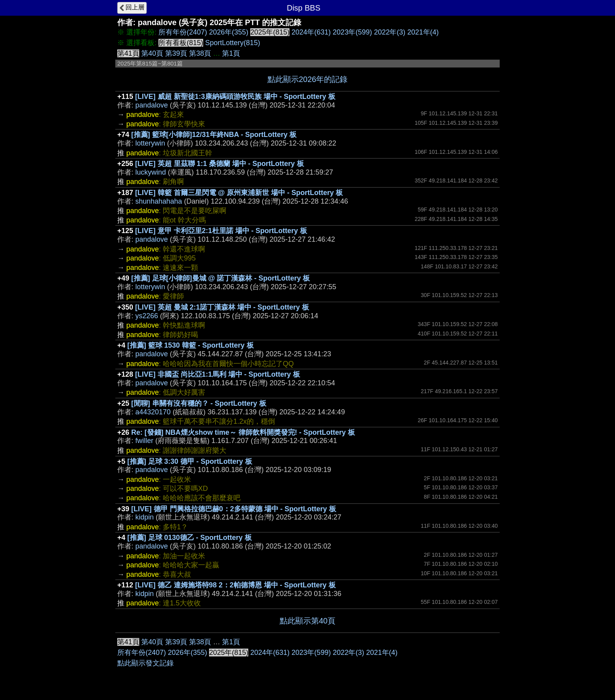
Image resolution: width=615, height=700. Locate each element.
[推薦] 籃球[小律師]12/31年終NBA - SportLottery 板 (214, 135)
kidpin (145, 517)
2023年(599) (352, 32)
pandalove (152, 105)
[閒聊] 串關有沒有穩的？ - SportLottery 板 (199, 403)
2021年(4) (423, 32)
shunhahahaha (159, 201)
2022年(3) (389, 32)
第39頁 (176, 53)
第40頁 (152, 53)
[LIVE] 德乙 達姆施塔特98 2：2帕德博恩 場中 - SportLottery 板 (236, 585)
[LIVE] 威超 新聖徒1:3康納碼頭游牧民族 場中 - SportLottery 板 (235, 97)
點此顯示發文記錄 (146, 663)
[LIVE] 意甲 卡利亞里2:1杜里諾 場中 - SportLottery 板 (221, 231)
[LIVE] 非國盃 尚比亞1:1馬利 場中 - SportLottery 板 (218, 374)
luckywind (151, 172)
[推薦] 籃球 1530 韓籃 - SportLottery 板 (191, 345)
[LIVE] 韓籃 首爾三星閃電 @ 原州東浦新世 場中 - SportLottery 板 (239, 193)
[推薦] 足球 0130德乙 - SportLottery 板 (190, 538)
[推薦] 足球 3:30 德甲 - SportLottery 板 (190, 461)
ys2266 (147, 316)
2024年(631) (311, 32)
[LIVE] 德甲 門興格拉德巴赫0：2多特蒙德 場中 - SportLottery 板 (234, 509)
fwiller (144, 441)
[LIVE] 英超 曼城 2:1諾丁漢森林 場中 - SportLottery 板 (222, 307)
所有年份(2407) (183, 32)
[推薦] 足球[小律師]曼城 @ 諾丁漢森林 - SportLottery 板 (221, 278)
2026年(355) (229, 32)
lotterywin (150, 143)
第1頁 (231, 53)
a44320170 (153, 412)
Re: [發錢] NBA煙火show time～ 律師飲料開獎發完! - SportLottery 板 (243, 432)
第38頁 (200, 53)
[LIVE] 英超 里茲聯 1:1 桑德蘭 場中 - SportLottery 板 (220, 164)
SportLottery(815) (233, 43)
